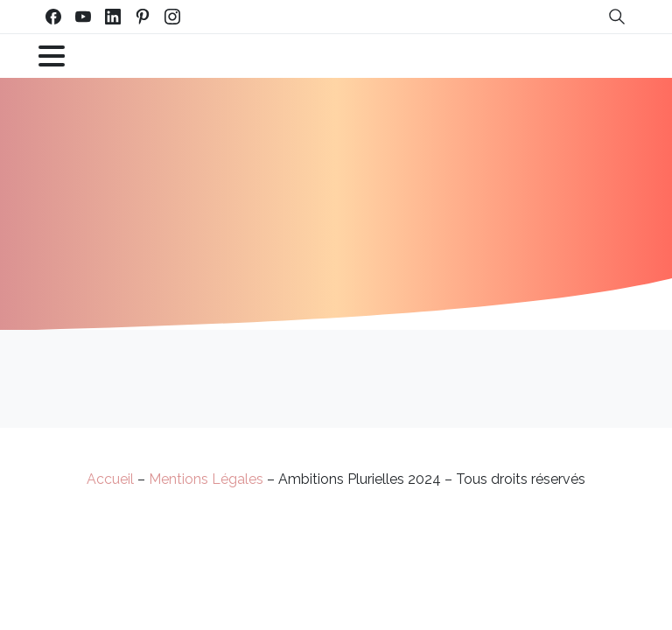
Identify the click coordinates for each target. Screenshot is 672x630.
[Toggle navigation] (52, 56)
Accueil (110, 479)
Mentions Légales (206, 479)
